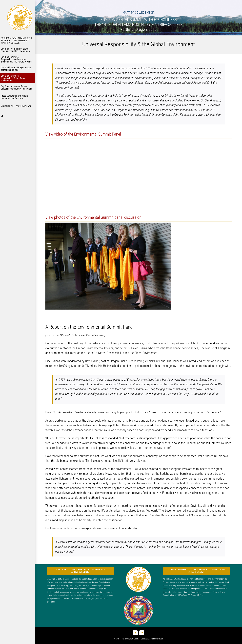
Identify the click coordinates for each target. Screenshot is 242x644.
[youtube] (142, 633)
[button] (17, 116)
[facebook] (135, 633)
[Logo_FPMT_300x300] (138, 596)
